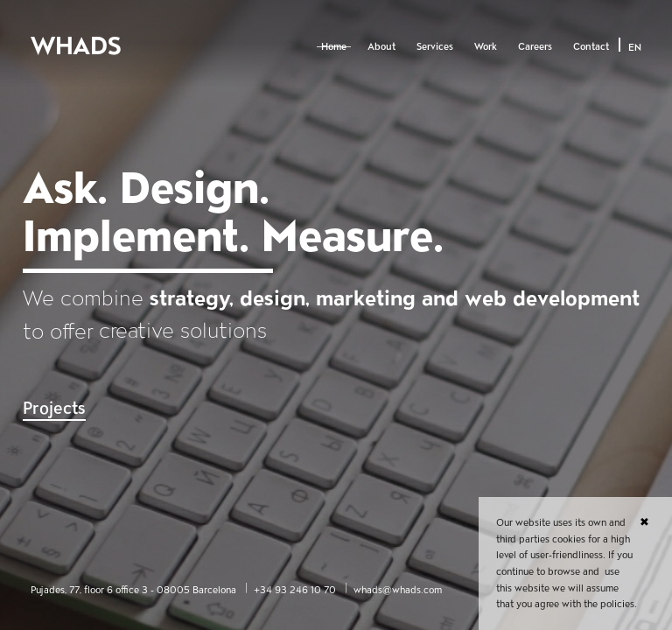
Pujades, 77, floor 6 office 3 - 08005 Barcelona (133, 590)
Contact (591, 46)
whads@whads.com (398, 590)
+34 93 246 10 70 (295, 590)
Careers (535, 46)
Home (334, 46)
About (381, 46)
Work (486, 46)
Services (435, 46)
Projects (54, 408)
